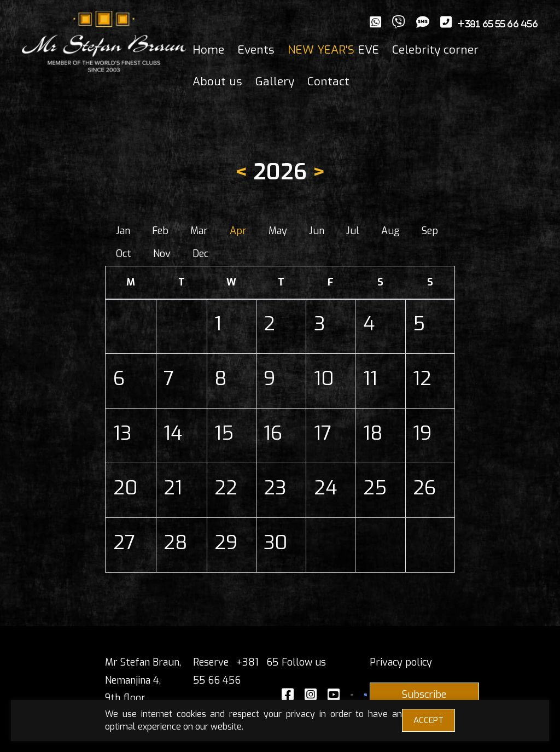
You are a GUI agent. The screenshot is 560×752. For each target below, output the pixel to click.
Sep (430, 231)
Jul (353, 231)
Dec (200, 254)
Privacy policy (401, 662)
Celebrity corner (435, 50)
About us (217, 81)
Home (208, 50)
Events (256, 50)
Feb (160, 231)
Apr (238, 231)
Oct (124, 254)
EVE (333, 50)
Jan (123, 231)
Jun (317, 231)
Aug (390, 231)
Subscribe (424, 695)
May (278, 231)
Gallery (275, 81)
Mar (199, 231)
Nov (162, 254)
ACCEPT (428, 720)
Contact (328, 81)
